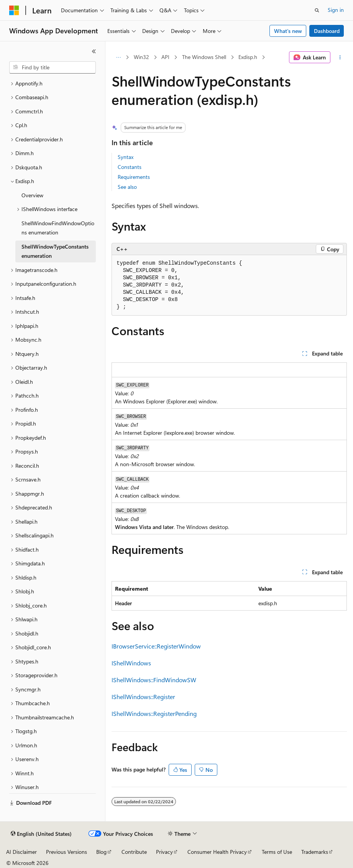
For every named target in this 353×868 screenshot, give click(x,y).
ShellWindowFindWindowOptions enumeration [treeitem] (58, 228)
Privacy (164, 852)
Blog (101, 852)
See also (127, 187)
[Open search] (317, 10)
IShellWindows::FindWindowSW (154, 680)
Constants (130, 167)
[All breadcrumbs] (118, 57)
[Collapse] (94, 51)
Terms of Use (277, 852)
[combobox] (53, 67)
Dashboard (327, 31)
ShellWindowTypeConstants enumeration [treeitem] (55, 251)
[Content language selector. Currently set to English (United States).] (41, 834)
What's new (288, 31)
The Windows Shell (204, 57)
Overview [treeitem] (32, 195)
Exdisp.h (248, 57)
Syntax (126, 157)
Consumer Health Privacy (217, 852)
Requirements (134, 177)
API (165, 57)
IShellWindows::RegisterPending (154, 713)
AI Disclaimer (21, 852)
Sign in (336, 10)
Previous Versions (66, 852)
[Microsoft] (14, 10)
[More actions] (340, 57)
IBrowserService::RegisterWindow (156, 646)
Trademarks (315, 852)
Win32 (141, 57)
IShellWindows (131, 663)
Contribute (134, 852)
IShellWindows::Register (143, 697)
